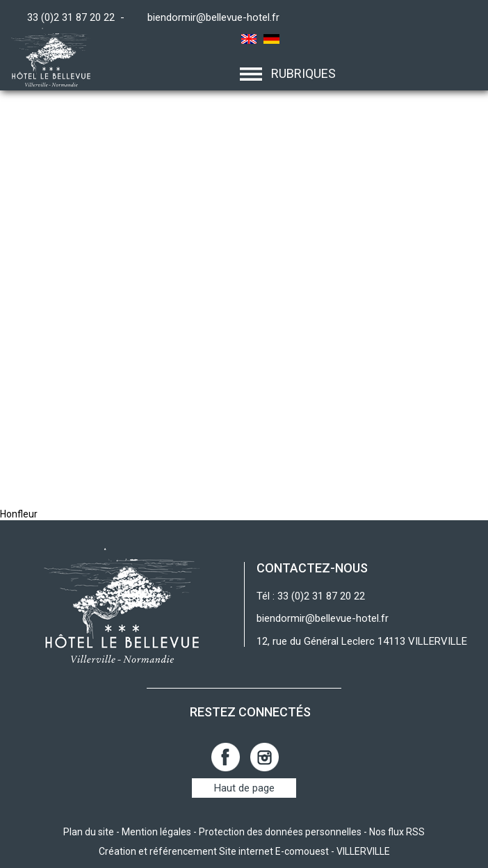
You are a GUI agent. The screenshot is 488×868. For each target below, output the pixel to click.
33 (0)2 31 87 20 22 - (79, 17)
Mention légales (156, 832)
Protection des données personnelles (280, 832)
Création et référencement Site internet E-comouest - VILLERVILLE (244, 851)
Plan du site (89, 832)
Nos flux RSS (397, 832)
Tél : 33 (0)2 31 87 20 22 (311, 596)
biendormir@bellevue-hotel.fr (213, 17)
